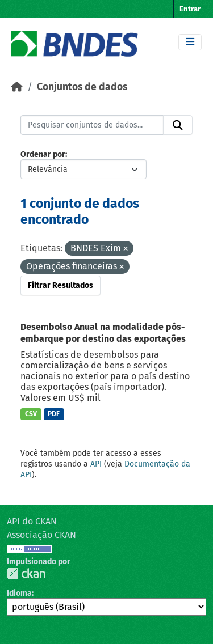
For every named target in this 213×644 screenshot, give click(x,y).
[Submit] (178, 125)
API (96, 464)
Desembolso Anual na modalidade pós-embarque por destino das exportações (103, 333)
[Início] (17, 87)
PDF (54, 414)
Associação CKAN (41, 535)
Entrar (190, 9)
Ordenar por (43, 154)
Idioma (19, 593)
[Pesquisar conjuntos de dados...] (92, 125)
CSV (31, 414)
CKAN (26, 573)
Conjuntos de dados (82, 87)
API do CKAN (32, 521)
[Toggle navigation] (190, 42)
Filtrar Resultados (60, 285)
